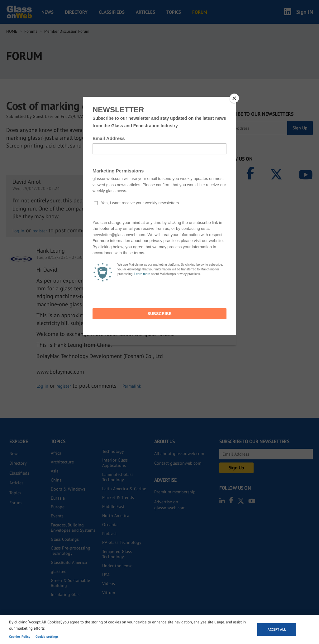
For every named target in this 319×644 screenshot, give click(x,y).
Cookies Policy (20, 637)
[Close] (234, 98)
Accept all (277, 629)
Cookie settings (47, 637)
